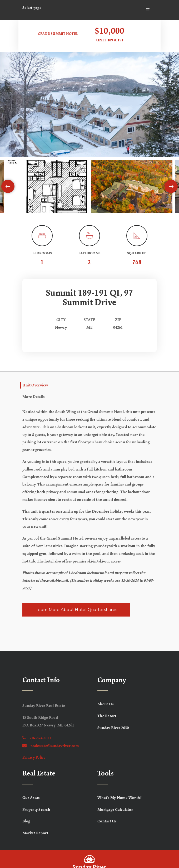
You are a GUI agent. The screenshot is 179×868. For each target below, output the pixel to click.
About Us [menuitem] (105, 704)
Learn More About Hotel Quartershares (76, 610)
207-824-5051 (37, 738)
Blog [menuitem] (26, 821)
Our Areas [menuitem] (31, 798)
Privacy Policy (34, 758)
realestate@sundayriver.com (51, 746)
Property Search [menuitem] (36, 810)
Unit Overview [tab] (35, 385)
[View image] (47, 186)
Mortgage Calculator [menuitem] (115, 810)
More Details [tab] (33, 397)
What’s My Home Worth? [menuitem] (120, 798)
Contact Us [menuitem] (107, 821)
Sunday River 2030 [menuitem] (113, 728)
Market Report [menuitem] (35, 833)
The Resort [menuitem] (107, 716)
